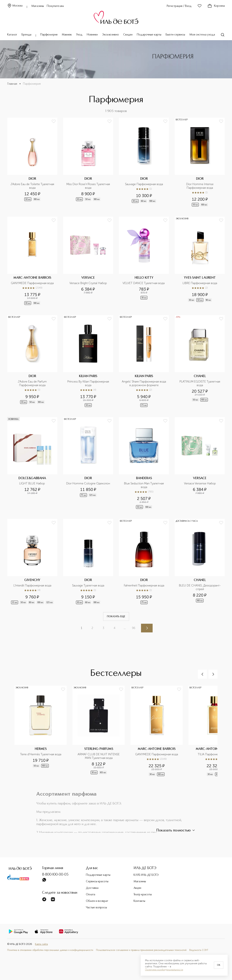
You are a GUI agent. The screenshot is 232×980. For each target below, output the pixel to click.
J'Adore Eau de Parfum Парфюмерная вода (33, 383)
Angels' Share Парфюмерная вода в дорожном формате (144, 383)
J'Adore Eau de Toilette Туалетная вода (33, 186)
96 (134, 628)
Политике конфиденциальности (164, 970)
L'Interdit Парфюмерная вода (32, 585)
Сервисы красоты (97, 882)
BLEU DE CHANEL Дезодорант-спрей (200, 587)
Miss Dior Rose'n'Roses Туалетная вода (89, 186)
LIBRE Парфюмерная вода (200, 283)
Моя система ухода (202, 35)
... (125, 628)
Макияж (67, 35)
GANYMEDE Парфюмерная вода (32, 283)
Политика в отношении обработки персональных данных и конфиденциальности (50, 950)
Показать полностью (176, 830)
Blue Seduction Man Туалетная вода (144, 485)
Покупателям (55, 6)
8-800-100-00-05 (55, 875)
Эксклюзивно (110, 35)
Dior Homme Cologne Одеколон (88, 483)
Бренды (26, 35)
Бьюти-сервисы (175, 35)
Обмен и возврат (97, 901)
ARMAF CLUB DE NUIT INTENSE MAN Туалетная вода (99, 756)
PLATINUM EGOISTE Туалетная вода (200, 383)
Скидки (128, 35)
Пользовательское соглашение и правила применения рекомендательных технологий (141, 950)
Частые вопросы (96, 908)
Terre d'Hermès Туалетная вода (41, 754)
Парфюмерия (49, 35)
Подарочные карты (149, 35)
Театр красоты (143, 895)
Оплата (91, 895)
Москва (15, 6)
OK (219, 965)
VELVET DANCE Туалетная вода (144, 283)
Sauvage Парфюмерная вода (144, 184)
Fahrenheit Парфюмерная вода (144, 585)
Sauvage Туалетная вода (88, 585)
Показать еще (116, 616)
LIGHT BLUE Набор (32, 483)
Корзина (216, 6)
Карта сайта (41, 944)
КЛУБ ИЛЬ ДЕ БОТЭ (146, 875)
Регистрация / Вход (179, 6)
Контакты (139, 901)
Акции (137, 888)
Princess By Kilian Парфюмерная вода (89, 383)
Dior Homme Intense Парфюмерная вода (200, 186)
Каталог (12, 35)
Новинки (92, 35)
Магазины (38, 6)
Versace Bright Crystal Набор (88, 283)
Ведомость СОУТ (199, 950)
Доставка (92, 888)
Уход (79, 35)
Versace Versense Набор (200, 483)
